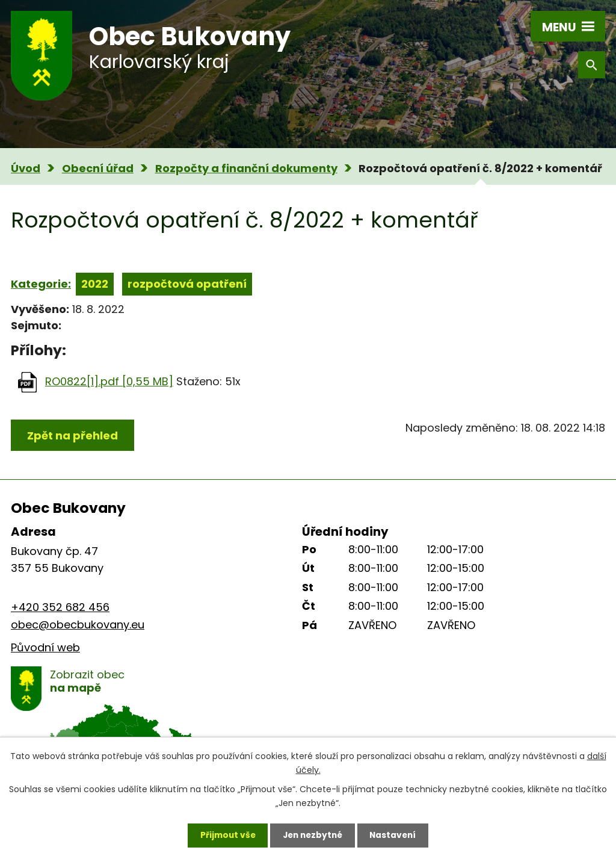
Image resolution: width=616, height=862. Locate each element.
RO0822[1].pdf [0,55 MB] (109, 381)
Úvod (26, 168)
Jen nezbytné (313, 835)
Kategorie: (41, 284)
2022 (95, 284)
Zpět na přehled (72, 436)
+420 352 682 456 (60, 607)
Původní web (45, 647)
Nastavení (396, 835)
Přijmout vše (225, 835)
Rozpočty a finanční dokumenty (246, 168)
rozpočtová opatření (187, 284)
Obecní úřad (98, 168)
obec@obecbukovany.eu (78, 625)
